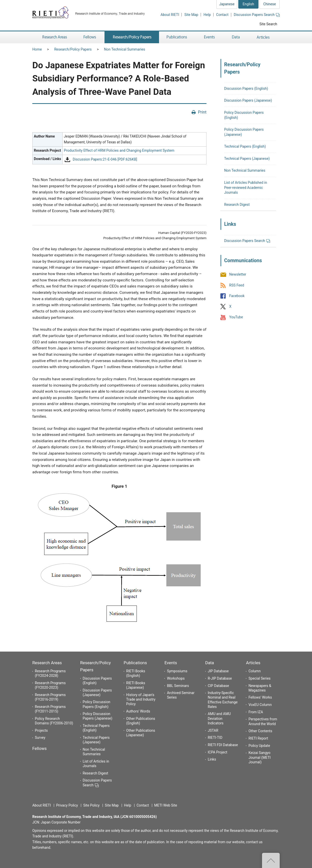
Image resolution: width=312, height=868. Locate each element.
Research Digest (237, 205)
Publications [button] (177, 37)
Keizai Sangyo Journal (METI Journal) (259, 757)
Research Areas (47, 663)
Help (207, 15)
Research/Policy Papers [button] (132, 37)
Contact (222, 15)
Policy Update (259, 746)
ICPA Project (218, 752)
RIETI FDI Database (223, 745)
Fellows (40, 748)
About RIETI (170, 15)
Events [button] (210, 37)
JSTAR (213, 730)
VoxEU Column (260, 705)
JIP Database (218, 671)
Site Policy (92, 805)
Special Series (259, 678)
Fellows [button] (90, 37)
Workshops (176, 678)
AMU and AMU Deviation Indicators (219, 718)
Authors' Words (138, 711)
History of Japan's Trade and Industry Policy (141, 699)
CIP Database (218, 686)
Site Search (268, 24)
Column (254, 671)
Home (37, 49)
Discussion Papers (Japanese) (248, 100)
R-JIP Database (220, 678)
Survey (40, 738)
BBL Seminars (178, 686)
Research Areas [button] (54, 37)
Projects (41, 730)
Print (202, 112)
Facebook (237, 296)
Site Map (191, 15)
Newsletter (238, 275)
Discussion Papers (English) (246, 88)
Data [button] (236, 37)
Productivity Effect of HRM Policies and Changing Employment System (119, 150)
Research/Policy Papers (73, 49)
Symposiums (177, 671)
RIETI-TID (215, 738)
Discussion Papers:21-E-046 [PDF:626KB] (105, 159)
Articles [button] (264, 37)
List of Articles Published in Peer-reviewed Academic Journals (246, 187)
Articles (253, 663)
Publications (135, 663)
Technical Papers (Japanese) (247, 159)
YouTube (236, 317)
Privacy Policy (67, 805)
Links (212, 759)
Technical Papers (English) (245, 146)
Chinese (270, 4)
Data (210, 663)
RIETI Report (258, 738)
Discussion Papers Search (257, 15)
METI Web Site (166, 805)
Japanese (227, 4)
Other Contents (260, 731)
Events (171, 663)
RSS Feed (237, 285)
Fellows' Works (260, 697)
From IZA (256, 712)
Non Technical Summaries (125, 49)
